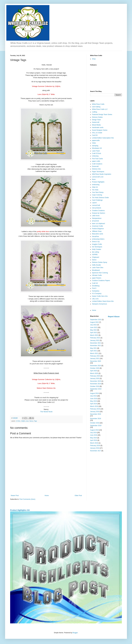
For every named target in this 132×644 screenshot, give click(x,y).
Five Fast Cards (97, 159)
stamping (95, 146)
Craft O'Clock (97, 153)
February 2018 (95, 446)
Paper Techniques (98, 172)
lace (27, 421)
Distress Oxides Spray (100, 262)
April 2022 (94, 333)
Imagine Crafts (97, 244)
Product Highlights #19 (20, 510)
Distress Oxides (97, 117)
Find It (94, 288)
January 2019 (95, 412)
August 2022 (94, 322)
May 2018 (93, 438)
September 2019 (96, 389)
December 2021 (96, 343)
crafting (94, 112)
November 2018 (96, 419)
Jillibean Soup (97, 231)
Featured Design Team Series (102, 115)
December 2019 (96, 381)
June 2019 (94, 399)
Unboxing (95, 156)
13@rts (23, 421)
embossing (96, 185)
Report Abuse (114, 317)
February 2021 (95, 356)
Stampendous (97, 218)
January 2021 (95, 359)
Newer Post (15, 496)
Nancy (31, 421)
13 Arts (18, 421)
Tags (35, 421)
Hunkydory (96, 291)
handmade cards (98, 127)
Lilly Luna (95, 299)
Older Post (78, 496)
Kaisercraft (96, 122)
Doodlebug (96, 286)
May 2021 (93, 348)
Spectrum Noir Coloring (100, 273)
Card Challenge (97, 200)
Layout (94, 203)
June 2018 (94, 435)
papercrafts (96, 140)
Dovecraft (95, 166)
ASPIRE (95, 255)
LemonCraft (96, 205)
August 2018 (94, 430)
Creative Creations (98, 211)
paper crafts (96, 161)
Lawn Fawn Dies (98, 268)
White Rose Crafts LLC (100, 109)
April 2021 (94, 351)
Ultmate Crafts (97, 275)
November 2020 (96, 366)
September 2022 (96, 320)
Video (94, 143)
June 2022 (94, 327)
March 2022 (94, 335)
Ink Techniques (97, 247)
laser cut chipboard (98, 224)
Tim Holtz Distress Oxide (100, 198)
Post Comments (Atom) (27, 499)
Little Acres (96, 216)
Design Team (96, 120)
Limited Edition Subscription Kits (103, 138)
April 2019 (94, 404)
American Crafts (97, 226)
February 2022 (95, 338)
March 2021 (94, 353)
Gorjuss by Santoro (99, 213)
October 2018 (95, 423)
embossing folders (98, 239)
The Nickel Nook (46, 412)
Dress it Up (96, 242)
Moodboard (96, 270)
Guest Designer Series (100, 130)
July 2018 (93, 433)
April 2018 (94, 440)
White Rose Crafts (98, 104)
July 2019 (93, 396)
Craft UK (95, 283)
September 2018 (96, 426)
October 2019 (95, 386)
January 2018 (95, 448)
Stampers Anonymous (99, 304)
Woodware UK (97, 148)
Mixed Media (96, 125)
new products (97, 208)
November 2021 (96, 346)
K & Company (97, 294)
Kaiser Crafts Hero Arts (100, 296)
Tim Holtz (95, 190)
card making (96, 107)
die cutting (96, 252)
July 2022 (93, 325)
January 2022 (95, 340)
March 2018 (94, 443)
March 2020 (94, 373)
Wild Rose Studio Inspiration (102, 174)
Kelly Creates (97, 249)
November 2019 (96, 384)
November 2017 (96, 451)
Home (47, 496)
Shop (94, 59)
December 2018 (96, 414)
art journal (95, 221)
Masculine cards (98, 234)
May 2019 (93, 401)
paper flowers (97, 278)
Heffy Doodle (96, 265)
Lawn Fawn (96, 151)
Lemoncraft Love (98, 177)
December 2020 (96, 361)
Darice (94, 260)
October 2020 (95, 368)
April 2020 (94, 371)
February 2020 (95, 376)
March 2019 (94, 406)
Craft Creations (97, 164)
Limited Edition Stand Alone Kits (103, 301)
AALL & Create (97, 133)
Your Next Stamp (98, 192)
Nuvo (94, 179)
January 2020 (95, 378)
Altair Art (95, 187)
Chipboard (96, 257)
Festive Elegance (98, 229)
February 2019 (95, 409)
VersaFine (95, 237)
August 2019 (94, 393)
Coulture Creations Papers (101, 281)
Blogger (75, 633)
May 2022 (93, 330)
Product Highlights (98, 182)
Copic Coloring (97, 195)
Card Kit (95, 135)
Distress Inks (96, 169)
